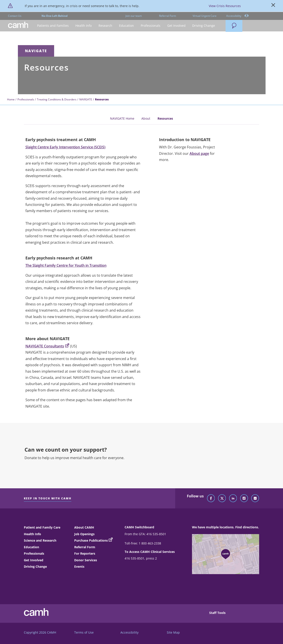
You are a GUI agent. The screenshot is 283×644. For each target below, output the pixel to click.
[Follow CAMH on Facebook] (211, 498)
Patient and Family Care (42, 527)
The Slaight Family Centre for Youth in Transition (66, 265)
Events (79, 566)
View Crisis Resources (225, 6)
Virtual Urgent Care (205, 16)
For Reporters (85, 553)
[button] (53, 26)
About (146, 118)
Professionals (26, 99)
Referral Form (168, 16)
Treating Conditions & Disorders (57, 99)
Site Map (173, 632)
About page (199, 153)
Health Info (32, 534)
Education (31, 547)
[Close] (273, 6)
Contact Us (15, 16)
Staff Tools (217, 613)
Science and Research (40, 540)
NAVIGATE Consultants (47, 346)
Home (11, 99)
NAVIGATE (36, 51)
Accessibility (237, 16)
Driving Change (35, 566)
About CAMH (84, 527)
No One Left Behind (55, 16)
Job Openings (84, 534)
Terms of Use (84, 632)
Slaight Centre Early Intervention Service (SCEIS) (65, 147)
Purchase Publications (91, 540)
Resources (165, 118)
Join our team (134, 16)
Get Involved (34, 560)
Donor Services (86, 560)
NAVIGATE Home (122, 118)
